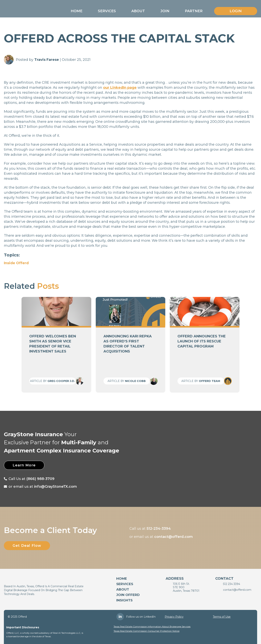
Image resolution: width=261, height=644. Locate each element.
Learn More (25, 465)
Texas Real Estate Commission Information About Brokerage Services (152, 626)
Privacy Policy (174, 617)
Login (236, 11)
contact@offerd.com (174, 537)
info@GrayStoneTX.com (56, 487)
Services (107, 11)
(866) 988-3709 (40, 479)
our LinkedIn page (120, 88)
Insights (124, 600)
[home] (26, 10)
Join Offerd (128, 595)
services (125, 584)
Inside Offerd (16, 263)
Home (77, 11)
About (138, 11)
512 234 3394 (232, 584)
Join (165, 11)
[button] (77, 11)
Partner (194, 11)
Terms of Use (222, 617)
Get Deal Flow (28, 546)
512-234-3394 (159, 529)
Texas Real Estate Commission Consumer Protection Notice (146, 631)
